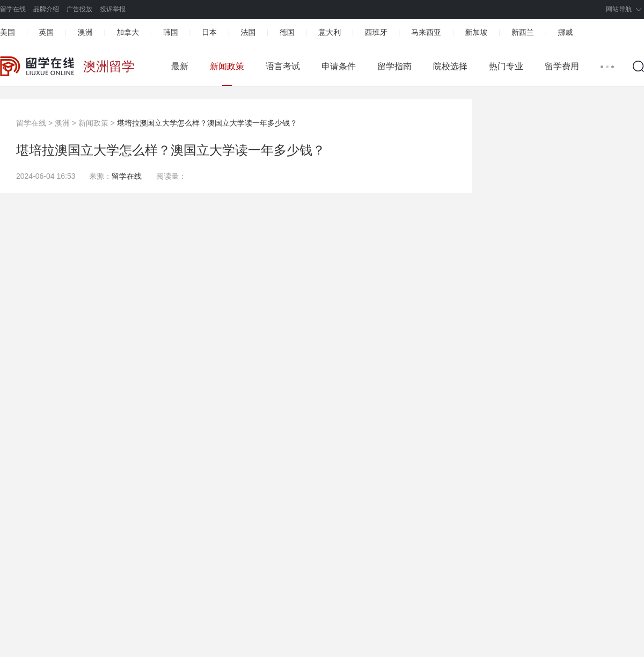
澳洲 (85, 32)
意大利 (330, 32)
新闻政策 (227, 66)
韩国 (171, 32)
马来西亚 (426, 32)
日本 (209, 32)
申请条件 (339, 66)
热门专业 (506, 66)
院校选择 (450, 66)
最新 (180, 66)
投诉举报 (113, 9)
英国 (46, 32)
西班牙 (376, 32)
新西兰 (523, 32)
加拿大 (128, 32)
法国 (248, 32)
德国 (287, 32)
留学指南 (394, 66)
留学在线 (13, 9)
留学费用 (562, 66)
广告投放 (79, 9)
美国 (8, 32)
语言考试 (283, 66)
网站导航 (619, 9)
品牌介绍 (46, 9)
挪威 (565, 32)
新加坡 (476, 32)
